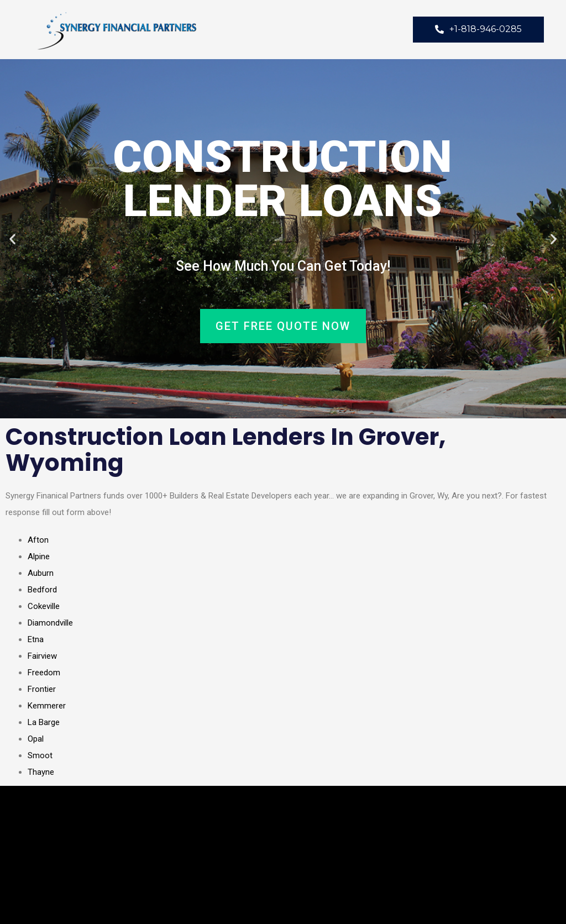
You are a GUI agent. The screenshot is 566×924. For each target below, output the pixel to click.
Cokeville (44, 606)
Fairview (42, 656)
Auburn (41, 573)
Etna (36, 639)
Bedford (42, 590)
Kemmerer (47, 706)
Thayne (41, 772)
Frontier (42, 689)
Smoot (40, 755)
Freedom (44, 673)
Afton (38, 540)
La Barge (44, 722)
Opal (36, 739)
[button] (12, 239)
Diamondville (50, 623)
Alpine (39, 556)
